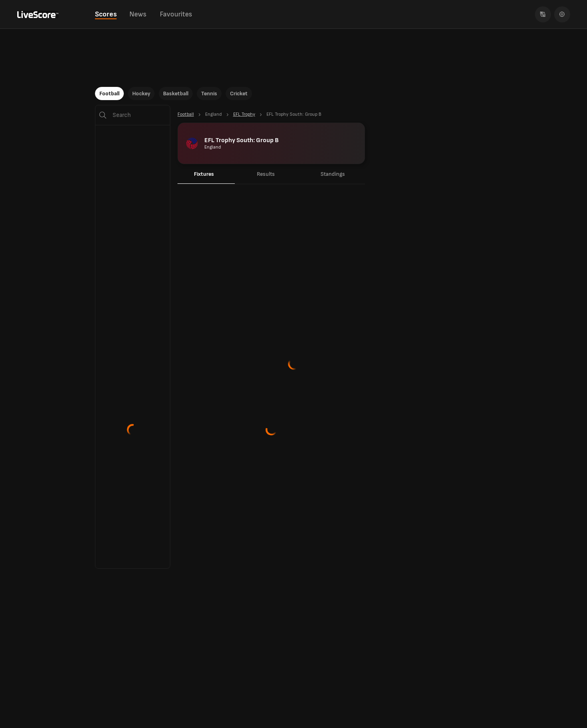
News (138, 14)
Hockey (141, 94)
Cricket (239, 94)
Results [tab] (266, 174)
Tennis (209, 94)
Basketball (176, 94)
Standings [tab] (333, 174)
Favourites (176, 14)
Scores (106, 14)
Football (109, 94)
